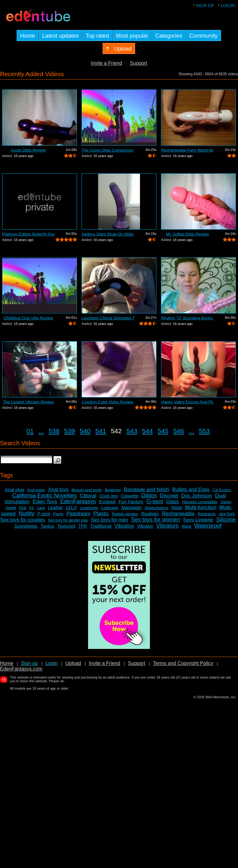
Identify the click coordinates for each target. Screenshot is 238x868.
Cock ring (109, 496)
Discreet (169, 496)
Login (228, 6)
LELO (71, 508)
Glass (173, 502)
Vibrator (145, 526)
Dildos (149, 496)
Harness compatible (200, 502)
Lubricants (110, 508)
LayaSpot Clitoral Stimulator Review (108, 318)
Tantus (47, 526)
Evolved (107, 502)
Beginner (113, 490)
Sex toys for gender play (68, 520)
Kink (23, 508)
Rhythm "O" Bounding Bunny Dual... (187, 318)
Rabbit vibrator (125, 514)
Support (138, 63)
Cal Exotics (222, 490)
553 (204, 431)
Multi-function (201, 507)
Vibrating (124, 526)
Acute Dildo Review (28, 150)
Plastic (101, 514)
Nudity (26, 513)
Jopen (226, 502)
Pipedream (78, 514)
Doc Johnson (196, 496)
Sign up (205, 6)
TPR (83, 526)
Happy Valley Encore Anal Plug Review (187, 402)
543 (132, 431)
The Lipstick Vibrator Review (28, 402)
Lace (41, 508)
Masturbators (157, 508)
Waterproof (208, 526)
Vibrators (168, 526)
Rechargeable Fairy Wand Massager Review (187, 150)
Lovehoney (89, 508)
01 (30, 431)
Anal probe (36, 490)
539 (69, 431)
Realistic (150, 514)
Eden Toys (45, 502)
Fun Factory (131, 502)
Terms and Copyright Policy (183, 663)
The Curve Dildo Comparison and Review (108, 150)
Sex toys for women (155, 520)
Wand (186, 526)
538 (54, 431)
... (41, 431)
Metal (176, 508)
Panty (58, 514)
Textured (66, 526)
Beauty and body (87, 490)
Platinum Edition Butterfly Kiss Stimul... (28, 234)
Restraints (207, 514)
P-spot (44, 514)
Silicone (226, 520)
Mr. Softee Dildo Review (187, 234)
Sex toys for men (109, 520)
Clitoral (88, 496)
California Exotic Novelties (45, 496)
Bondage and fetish (147, 490)
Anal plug (15, 490)
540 (85, 431)
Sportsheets (26, 526)
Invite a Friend (106, 63)
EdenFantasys (78, 501)
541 (101, 431)
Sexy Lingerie (198, 520)
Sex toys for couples (23, 520)
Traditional (101, 526)
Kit (32, 508)
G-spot (155, 501)
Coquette (130, 496)
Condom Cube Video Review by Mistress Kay (108, 402)
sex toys (227, 514)
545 (163, 431)
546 (178, 431)
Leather (55, 508)
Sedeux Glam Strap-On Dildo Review (108, 234)
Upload (73, 663)
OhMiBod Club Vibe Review (28, 318)
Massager (132, 507)
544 (147, 431)
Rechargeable (178, 514)
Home (7, 663)
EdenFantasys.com (21, 669)
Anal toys (58, 490)
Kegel (11, 508)
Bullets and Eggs (191, 490)
